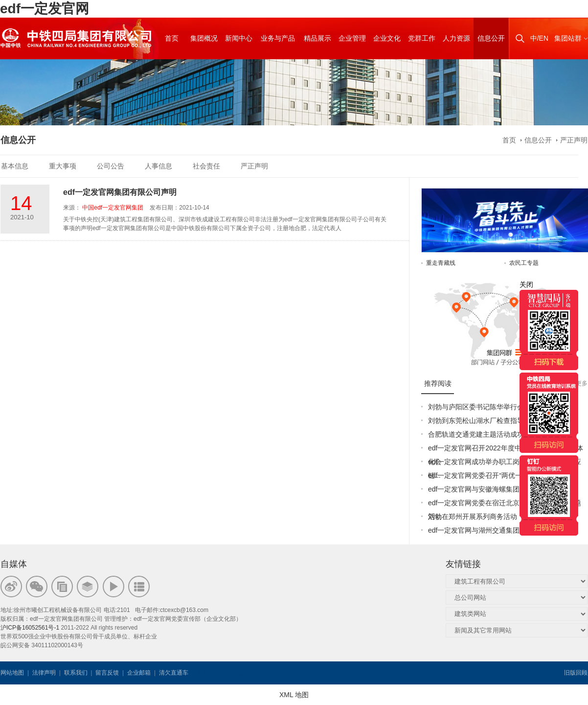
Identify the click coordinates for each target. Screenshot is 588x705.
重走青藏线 (441, 263)
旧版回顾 (576, 673)
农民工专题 (524, 263)
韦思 (225, 673)
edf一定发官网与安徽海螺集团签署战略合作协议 (501, 489)
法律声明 (44, 673)
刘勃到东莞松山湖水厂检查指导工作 (483, 421)
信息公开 (538, 140)
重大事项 (63, 166)
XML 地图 (294, 695)
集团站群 (568, 38)
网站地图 (12, 673)
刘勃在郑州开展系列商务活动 (473, 517)
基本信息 (15, 166)
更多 (582, 383)
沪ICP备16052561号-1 (30, 628)
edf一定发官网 (45, 9)
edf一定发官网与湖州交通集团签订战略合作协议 (501, 530)
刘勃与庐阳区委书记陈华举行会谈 (479, 407)
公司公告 (111, 166)
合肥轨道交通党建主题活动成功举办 (483, 434)
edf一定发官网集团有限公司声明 (120, 192)
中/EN (539, 38)
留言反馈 (107, 673)
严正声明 (574, 140)
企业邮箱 (139, 673)
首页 (509, 140)
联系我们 (76, 673)
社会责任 (206, 166)
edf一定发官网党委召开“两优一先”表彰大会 (493, 475)
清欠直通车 (174, 673)
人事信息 (158, 166)
